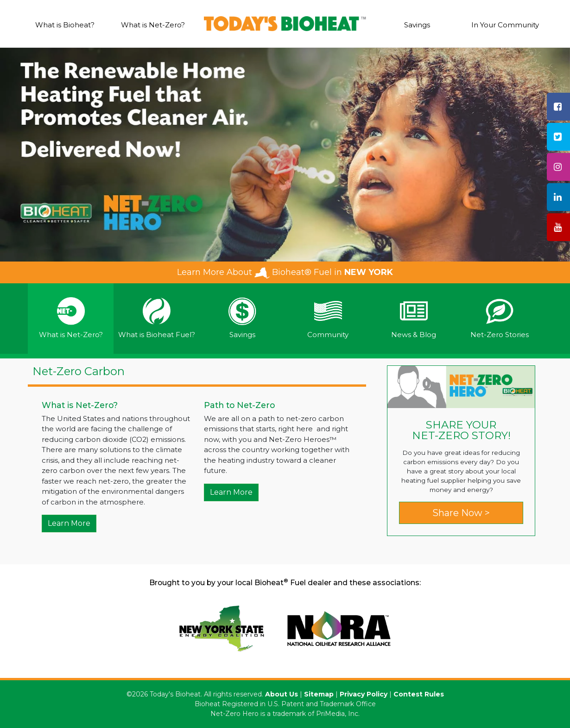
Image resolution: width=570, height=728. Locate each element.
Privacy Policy (364, 694)
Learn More (69, 523)
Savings (417, 25)
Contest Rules (419, 694)
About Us (282, 694)
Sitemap (319, 694)
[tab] (71, 319)
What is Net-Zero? (153, 25)
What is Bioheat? (65, 25)
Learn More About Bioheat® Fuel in (285, 272)
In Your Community (505, 25)
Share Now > (461, 513)
